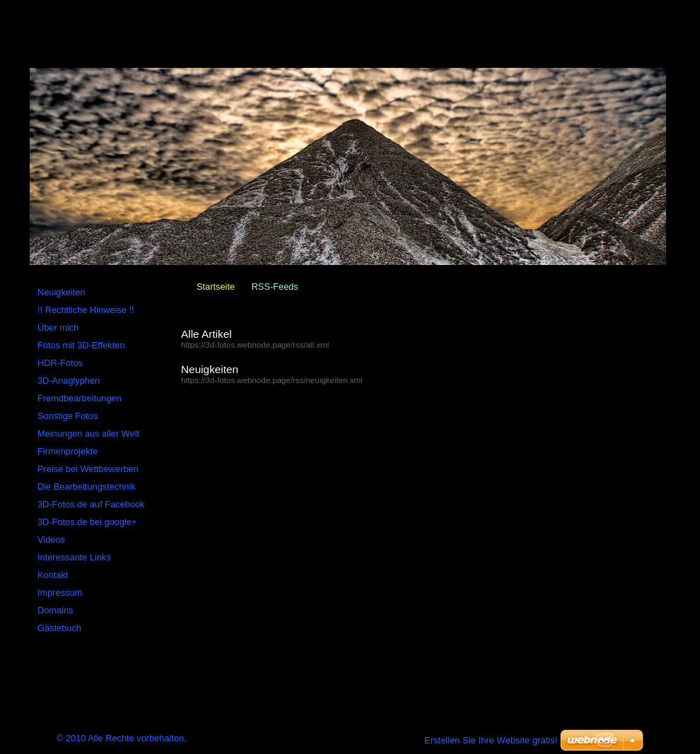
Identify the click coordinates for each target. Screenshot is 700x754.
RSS (187, 6)
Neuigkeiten (210, 369)
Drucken (232, 6)
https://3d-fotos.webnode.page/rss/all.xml (255, 345)
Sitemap (142, 6)
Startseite (216, 287)
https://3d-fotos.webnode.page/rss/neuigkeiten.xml (272, 380)
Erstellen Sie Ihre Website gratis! (491, 740)
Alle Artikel (206, 334)
